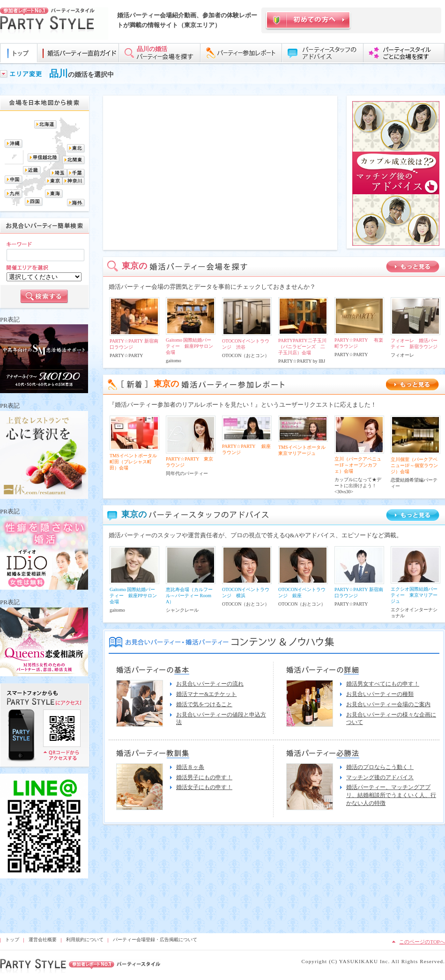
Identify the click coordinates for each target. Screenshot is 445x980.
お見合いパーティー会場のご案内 (388, 704)
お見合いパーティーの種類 (380, 694)
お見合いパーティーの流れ (210, 684)
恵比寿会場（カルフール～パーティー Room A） (189, 596)
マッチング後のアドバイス (380, 777)
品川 (59, 73)
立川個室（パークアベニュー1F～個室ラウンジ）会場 (414, 465)
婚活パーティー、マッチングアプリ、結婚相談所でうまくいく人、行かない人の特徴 (391, 795)
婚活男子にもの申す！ (204, 777)
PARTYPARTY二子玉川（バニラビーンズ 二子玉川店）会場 (302, 347)
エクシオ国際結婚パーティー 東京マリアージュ (414, 595)
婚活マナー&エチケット (206, 694)
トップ (12, 940)
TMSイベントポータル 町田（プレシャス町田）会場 (136, 462)
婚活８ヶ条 (190, 767)
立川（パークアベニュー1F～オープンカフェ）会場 (358, 465)
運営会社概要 (43, 940)
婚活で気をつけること (204, 704)
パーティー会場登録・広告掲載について (155, 940)
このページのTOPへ (422, 942)
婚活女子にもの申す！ (204, 787)
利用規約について (85, 940)
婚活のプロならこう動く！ (380, 767)
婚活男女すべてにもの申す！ (383, 684)
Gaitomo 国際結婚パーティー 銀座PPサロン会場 (189, 346)
